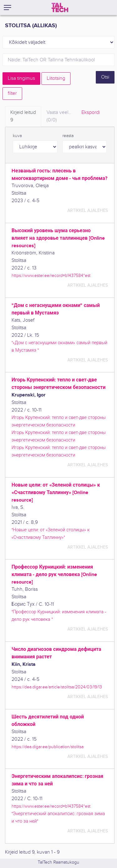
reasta (68, 136)
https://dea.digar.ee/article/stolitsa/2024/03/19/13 (57, 687)
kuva (17, 136)
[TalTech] (60, 8)
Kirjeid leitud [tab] (23, 117)
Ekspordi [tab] (91, 112)
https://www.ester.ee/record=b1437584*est (51, 276)
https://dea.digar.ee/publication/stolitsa (48, 747)
